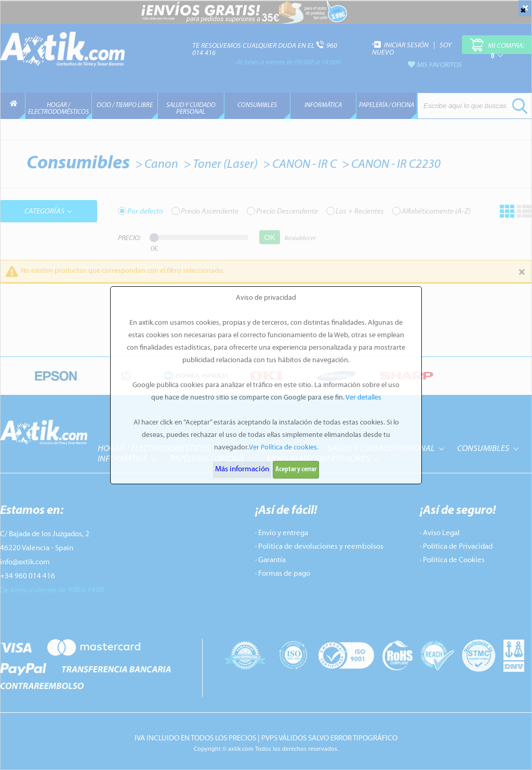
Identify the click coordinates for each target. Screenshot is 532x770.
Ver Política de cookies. (284, 448)
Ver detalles (363, 398)
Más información (242, 469)
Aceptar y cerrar (296, 469)
